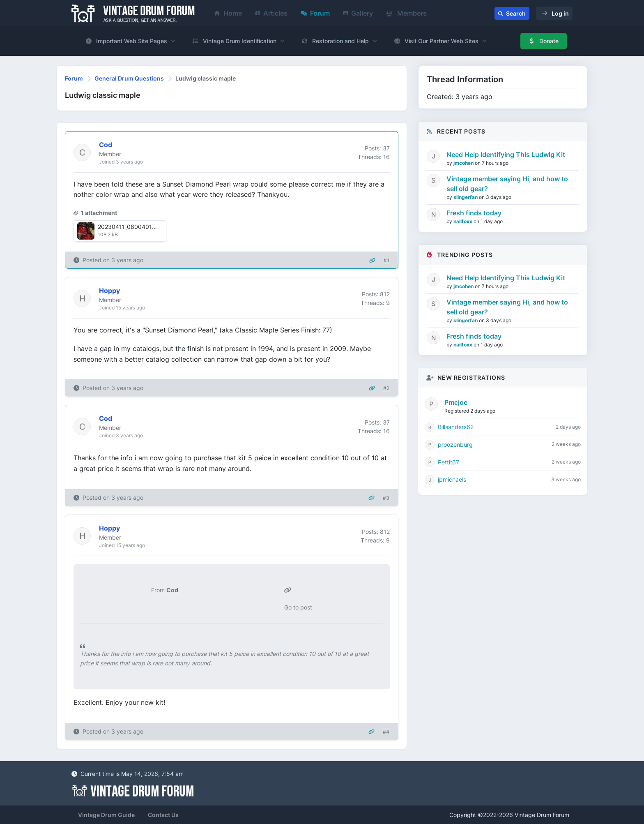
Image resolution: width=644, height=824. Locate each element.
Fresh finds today (474, 213)
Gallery (358, 13)
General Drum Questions (129, 78)
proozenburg (455, 444)
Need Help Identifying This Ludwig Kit (506, 155)
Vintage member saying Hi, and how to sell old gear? (507, 184)
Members (406, 13)
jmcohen (464, 163)
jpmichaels (452, 479)
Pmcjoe (456, 402)
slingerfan (466, 197)
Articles (271, 13)
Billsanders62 (456, 427)
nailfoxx (463, 221)
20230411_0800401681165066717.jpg (150, 227)
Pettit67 (448, 462)
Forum (315, 13)
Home (228, 13)
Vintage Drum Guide (106, 815)
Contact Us (163, 815)
